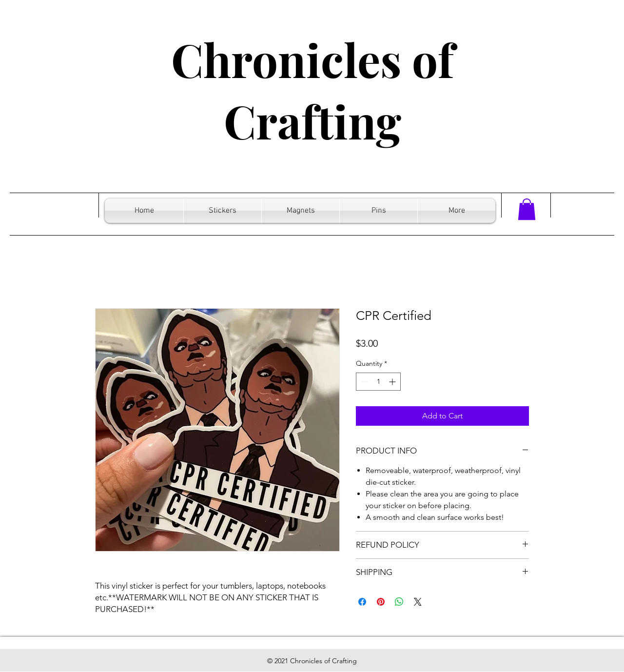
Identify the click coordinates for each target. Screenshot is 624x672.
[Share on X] (418, 602)
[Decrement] (363, 382)
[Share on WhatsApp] (399, 602)
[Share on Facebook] (362, 602)
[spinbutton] (378, 382)
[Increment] (393, 382)
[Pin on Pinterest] (381, 602)
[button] (527, 209)
